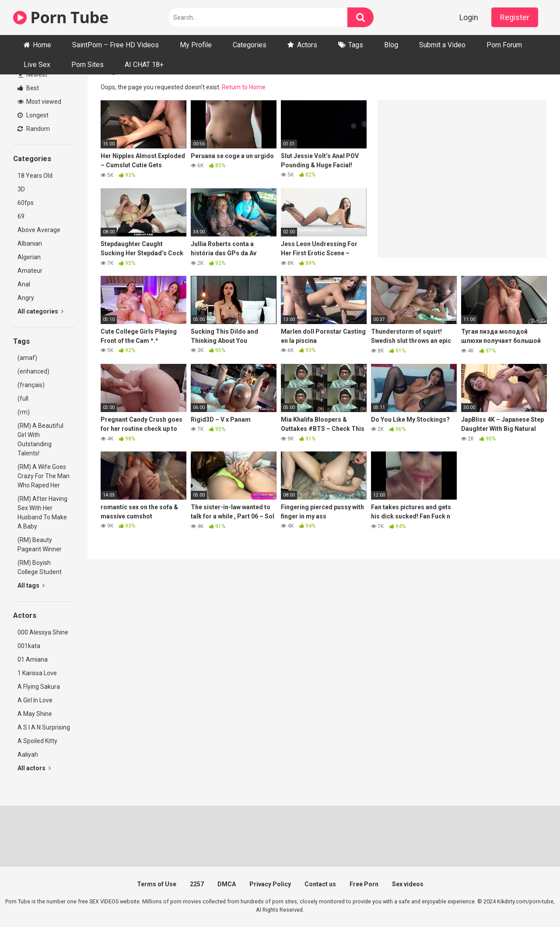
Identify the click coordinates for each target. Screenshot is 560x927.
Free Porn (364, 884)
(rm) (24, 412)
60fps (26, 203)
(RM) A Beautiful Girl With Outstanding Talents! (40, 439)
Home (42, 45)
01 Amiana (33, 659)
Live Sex (37, 65)
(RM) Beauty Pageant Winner (40, 545)
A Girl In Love (35, 700)
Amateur (30, 271)
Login (469, 17)
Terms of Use (157, 884)
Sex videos (408, 884)
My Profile (196, 45)
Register (515, 17)
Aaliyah (28, 754)
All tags (31, 585)
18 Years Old (35, 176)
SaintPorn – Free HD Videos (115, 45)
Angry (26, 298)
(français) (31, 385)
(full (23, 398)
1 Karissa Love (37, 673)
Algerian (29, 257)
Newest (33, 74)
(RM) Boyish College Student (40, 567)
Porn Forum (504, 45)
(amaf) (27, 358)
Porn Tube (61, 17)
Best (28, 88)
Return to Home (244, 87)
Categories (250, 45)
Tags (356, 45)
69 (21, 216)
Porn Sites (87, 65)
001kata (29, 646)
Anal (24, 284)
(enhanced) (33, 371)
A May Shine (35, 714)
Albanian (30, 243)
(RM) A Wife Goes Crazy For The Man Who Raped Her (44, 476)
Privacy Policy (270, 884)
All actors (34, 768)
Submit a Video (442, 45)
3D (21, 189)
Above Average (39, 230)
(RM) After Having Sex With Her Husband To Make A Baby (42, 513)
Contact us (320, 884)
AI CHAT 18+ (144, 65)
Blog (391, 45)
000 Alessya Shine (43, 632)
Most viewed (39, 102)
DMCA (227, 884)
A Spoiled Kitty (37, 741)
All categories (40, 311)
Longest (33, 115)
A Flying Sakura (39, 687)
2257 (197, 884)
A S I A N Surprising (44, 727)
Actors (307, 45)
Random (34, 129)
